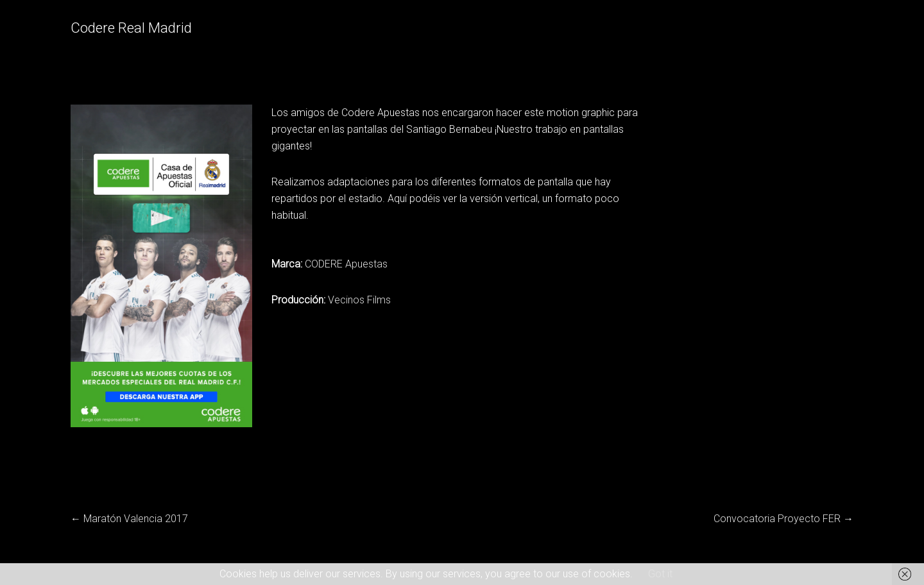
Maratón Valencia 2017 (136, 519)
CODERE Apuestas (346, 264)
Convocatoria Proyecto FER (777, 519)
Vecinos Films (359, 300)
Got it (660, 574)
